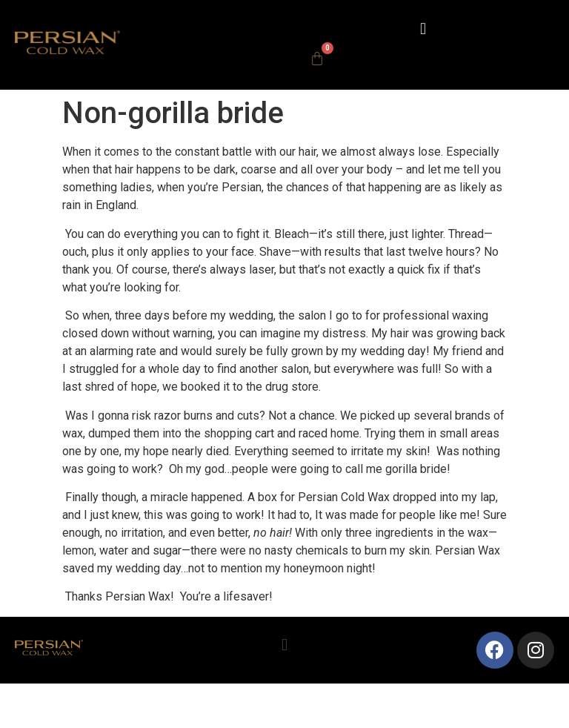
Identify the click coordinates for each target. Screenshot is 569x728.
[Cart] (317, 59)
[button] (423, 29)
